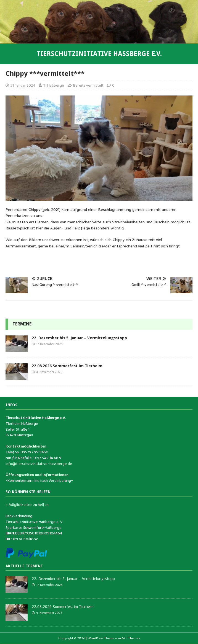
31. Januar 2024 (23, 85)
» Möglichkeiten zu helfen (27, 505)
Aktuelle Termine (24, 566)
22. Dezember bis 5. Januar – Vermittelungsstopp (79, 338)
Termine (22, 324)
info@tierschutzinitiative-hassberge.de (39, 464)
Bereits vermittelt (88, 85)
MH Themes (131, 638)
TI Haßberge (54, 85)
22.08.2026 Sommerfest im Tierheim (67, 366)
